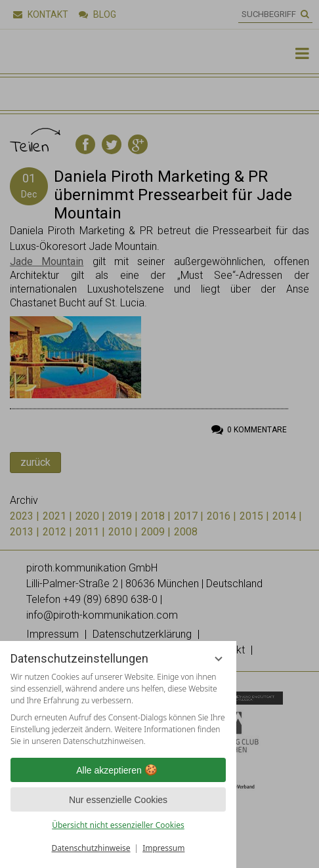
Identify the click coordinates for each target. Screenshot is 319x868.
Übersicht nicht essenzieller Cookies (118, 825)
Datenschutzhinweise (91, 848)
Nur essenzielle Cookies (118, 800)
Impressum (163, 848)
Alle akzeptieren (118, 770)
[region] (118, 709)
